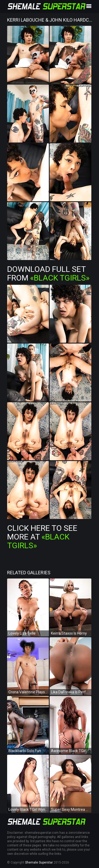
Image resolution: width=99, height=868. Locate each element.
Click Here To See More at (42, 537)
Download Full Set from (48, 273)
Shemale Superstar (39, 862)
